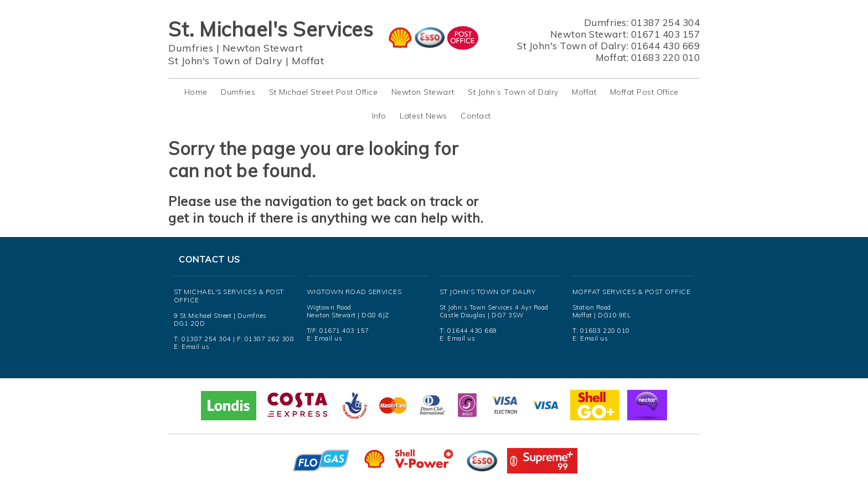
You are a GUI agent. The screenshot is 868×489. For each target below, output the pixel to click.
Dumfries (191, 48)
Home (196, 92)
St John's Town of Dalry (226, 61)
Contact (476, 116)
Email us (195, 347)
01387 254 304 (666, 22)
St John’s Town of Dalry (513, 92)
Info (379, 116)
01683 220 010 (666, 57)
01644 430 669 (666, 46)
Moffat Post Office (644, 92)
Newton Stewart (263, 48)
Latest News (423, 116)
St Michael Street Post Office (324, 92)
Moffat (308, 61)
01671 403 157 (666, 34)
